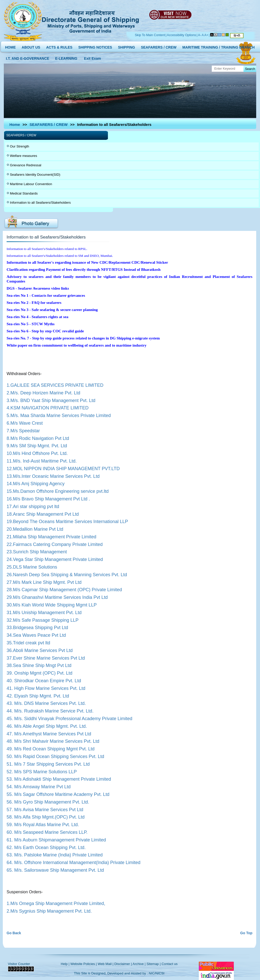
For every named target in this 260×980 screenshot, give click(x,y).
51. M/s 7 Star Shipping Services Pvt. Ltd (48, 764)
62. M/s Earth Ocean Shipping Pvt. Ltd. (46, 848)
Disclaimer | (123, 964)
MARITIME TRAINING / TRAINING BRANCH (218, 46)
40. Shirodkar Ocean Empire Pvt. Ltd (44, 681)
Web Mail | (106, 964)
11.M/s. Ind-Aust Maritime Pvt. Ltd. (42, 461)
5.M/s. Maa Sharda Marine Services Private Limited (59, 415)
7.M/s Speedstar (23, 431)
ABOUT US (31, 46)
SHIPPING (127, 46)
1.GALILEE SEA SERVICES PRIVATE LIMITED (55, 385)
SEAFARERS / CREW (159, 46)
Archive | (139, 964)
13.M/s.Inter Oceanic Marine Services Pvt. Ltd (53, 476)
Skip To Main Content (150, 35)
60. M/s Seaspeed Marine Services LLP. (47, 832)
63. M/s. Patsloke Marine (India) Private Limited (55, 855)
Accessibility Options (181, 35)
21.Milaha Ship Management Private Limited (51, 537)
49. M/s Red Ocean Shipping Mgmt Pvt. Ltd (51, 749)
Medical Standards (24, 193)
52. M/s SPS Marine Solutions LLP (42, 772)
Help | (65, 964)
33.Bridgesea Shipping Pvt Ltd (37, 628)
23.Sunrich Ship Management (37, 552)
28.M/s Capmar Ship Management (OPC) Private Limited (64, 590)
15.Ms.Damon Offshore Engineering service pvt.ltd (58, 491)
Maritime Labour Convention (31, 184)
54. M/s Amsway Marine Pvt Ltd (39, 787)
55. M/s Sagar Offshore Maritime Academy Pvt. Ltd (58, 794)
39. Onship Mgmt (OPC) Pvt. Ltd (39, 673)
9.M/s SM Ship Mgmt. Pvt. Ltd (37, 446)
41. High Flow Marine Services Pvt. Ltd (46, 688)
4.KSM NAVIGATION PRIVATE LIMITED (48, 408)
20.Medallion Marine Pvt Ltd (35, 529)
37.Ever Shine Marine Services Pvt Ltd (46, 658)
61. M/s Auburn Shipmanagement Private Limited (56, 840)
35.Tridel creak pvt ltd (28, 643)
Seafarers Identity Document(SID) (35, 175)
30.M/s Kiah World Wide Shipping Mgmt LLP (52, 605)
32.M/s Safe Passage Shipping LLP (43, 620)
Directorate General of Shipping (91, 21)
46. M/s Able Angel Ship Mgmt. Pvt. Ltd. (47, 726)
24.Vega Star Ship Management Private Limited (55, 559)
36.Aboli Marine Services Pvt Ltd (40, 650)
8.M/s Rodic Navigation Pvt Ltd (38, 438)
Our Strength (20, 146)
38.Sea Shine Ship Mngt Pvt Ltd (39, 665)
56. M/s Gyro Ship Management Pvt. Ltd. (48, 802)
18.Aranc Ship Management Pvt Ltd (43, 514)
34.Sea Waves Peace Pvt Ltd (36, 635)
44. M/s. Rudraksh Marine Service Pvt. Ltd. (50, 711)
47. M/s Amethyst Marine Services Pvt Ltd (49, 734)
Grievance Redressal (26, 165)
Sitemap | (154, 964)
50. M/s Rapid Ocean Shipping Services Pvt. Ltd (55, 756)
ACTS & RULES (59, 46)
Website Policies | (84, 964)
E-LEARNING (66, 57)
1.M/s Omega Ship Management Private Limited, (56, 903)
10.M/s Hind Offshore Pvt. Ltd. (37, 453)
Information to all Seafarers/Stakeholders (40, 203)
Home (15, 124)
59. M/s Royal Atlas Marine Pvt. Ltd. (43, 825)
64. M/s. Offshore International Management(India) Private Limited (74, 863)
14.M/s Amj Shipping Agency (36, 484)
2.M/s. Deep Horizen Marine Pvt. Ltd (43, 393)
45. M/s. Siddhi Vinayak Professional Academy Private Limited (69, 719)
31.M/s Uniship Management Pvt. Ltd (44, 613)
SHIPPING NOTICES (95, 46)
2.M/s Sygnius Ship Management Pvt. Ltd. (49, 911)
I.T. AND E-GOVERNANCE (28, 57)
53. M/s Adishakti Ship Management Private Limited (59, 779)
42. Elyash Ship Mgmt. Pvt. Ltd (38, 696)
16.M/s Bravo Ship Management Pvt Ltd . (48, 499)
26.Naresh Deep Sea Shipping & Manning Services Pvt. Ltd (67, 575)
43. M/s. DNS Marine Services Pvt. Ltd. (46, 703)
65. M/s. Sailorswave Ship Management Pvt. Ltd (55, 870)
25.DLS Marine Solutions (32, 567)
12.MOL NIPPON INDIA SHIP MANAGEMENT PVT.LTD (63, 469)
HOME (10, 46)
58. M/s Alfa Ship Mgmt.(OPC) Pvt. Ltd (46, 817)
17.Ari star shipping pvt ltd (33, 507)
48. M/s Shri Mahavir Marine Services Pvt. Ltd (53, 741)
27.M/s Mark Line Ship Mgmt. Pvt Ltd (44, 582)
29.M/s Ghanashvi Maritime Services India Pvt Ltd (57, 597)
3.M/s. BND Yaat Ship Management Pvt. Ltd (51, 400)
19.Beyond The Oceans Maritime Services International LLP (67, 522)
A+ (206, 35)
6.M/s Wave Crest (25, 423)
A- (200, 35)
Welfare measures (23, 156)
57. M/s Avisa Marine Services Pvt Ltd (45, 810)
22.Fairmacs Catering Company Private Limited (55, 544)
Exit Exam (93, 57)
